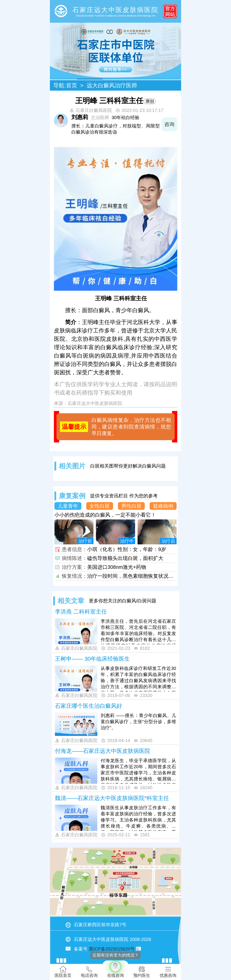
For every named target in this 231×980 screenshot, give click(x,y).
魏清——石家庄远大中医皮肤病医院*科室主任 (112, 798)
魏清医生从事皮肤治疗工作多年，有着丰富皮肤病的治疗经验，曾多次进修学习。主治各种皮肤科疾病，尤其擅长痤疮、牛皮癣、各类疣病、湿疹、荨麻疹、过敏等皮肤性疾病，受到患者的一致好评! (138, 818)
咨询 (169, 124)
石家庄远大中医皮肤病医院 (95, 403)
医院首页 (63, 972)
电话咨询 (89, 972)
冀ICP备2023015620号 (112, 949)
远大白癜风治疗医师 (112, 85)
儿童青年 (68, 506)
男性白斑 (131, 506)
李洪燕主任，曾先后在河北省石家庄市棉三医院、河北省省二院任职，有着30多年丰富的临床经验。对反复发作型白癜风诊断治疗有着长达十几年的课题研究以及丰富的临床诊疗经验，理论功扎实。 (138, 632)
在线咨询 (115, 969)
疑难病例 (163, 506)
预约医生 (142, 972)
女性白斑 (100, 506)
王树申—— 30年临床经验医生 (92, 659)
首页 (72, 85)
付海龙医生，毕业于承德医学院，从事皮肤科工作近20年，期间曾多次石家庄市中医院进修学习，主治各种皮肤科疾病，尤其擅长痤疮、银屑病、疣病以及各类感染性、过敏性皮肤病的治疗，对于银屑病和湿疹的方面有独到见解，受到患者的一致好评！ (138, 771)
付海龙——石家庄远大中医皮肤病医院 (103, 751)
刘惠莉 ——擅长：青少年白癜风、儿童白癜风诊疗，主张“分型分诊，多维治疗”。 (138, 722)
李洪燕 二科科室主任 (81, 612)
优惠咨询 (168, 972)
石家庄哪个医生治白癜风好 (89, 706)
